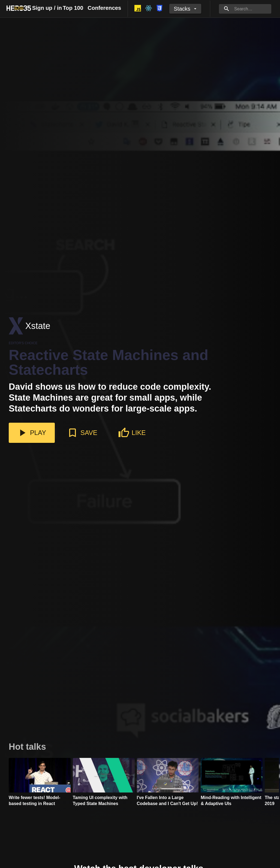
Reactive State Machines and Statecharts (109, 363)
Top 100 (73, 8)
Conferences (104, 8)
